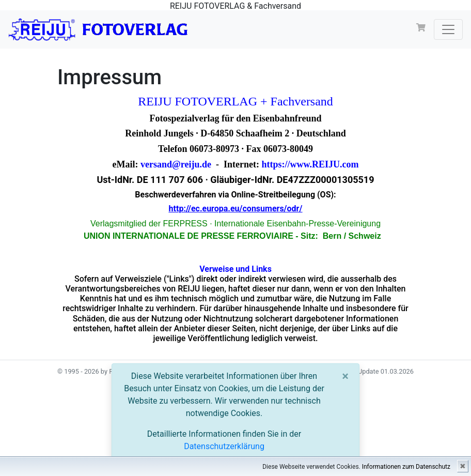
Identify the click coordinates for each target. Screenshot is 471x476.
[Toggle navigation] (448, 29)
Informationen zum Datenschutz (406, 467)
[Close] (345, 376)
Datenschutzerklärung (224, 446)
